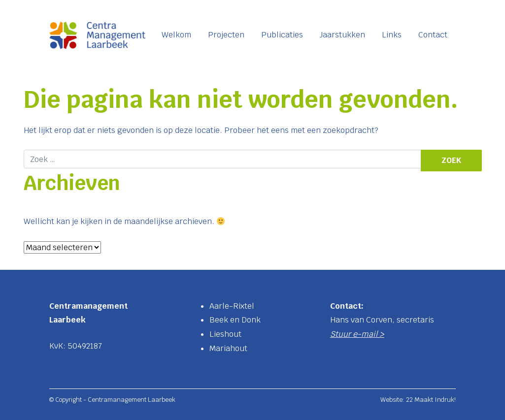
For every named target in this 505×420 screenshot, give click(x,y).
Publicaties (282, 35)
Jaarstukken (342, 35)
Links (392, 35)
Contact (433, 35)
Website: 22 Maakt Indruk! (418, 400)
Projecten (226, 35)
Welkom (176, 35)
